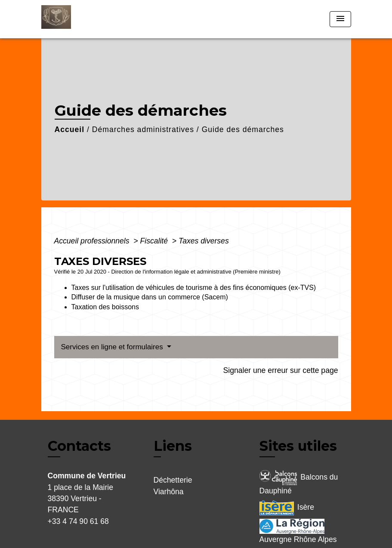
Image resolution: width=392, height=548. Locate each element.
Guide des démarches (243, 129)
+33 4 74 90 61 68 (78, 521)
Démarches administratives (143, 129)
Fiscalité (155, 241)
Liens (173, 446)
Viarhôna (169, 492)
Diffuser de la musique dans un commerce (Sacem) (150, 297)
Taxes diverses (204, 241)
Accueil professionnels (93, 241)
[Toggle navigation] (340, 19)
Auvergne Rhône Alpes (298, 531)
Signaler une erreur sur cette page (281, 370)
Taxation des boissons (105, 307)
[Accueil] (95, 19)
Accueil (70, 129)
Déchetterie (173, 480)
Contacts (79, 446)
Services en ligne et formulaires (113, 347)
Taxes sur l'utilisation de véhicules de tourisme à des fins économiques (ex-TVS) (194, 288)
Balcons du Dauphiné (299, 483)
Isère (287, 508)
